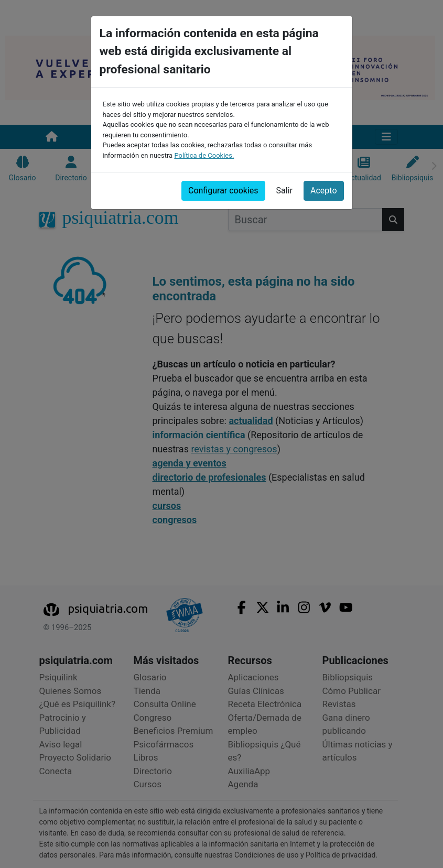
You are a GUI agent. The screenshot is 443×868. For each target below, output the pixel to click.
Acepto (323, 191)
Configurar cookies (223, 191)
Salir (284, 191)
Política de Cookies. (204, 155)
